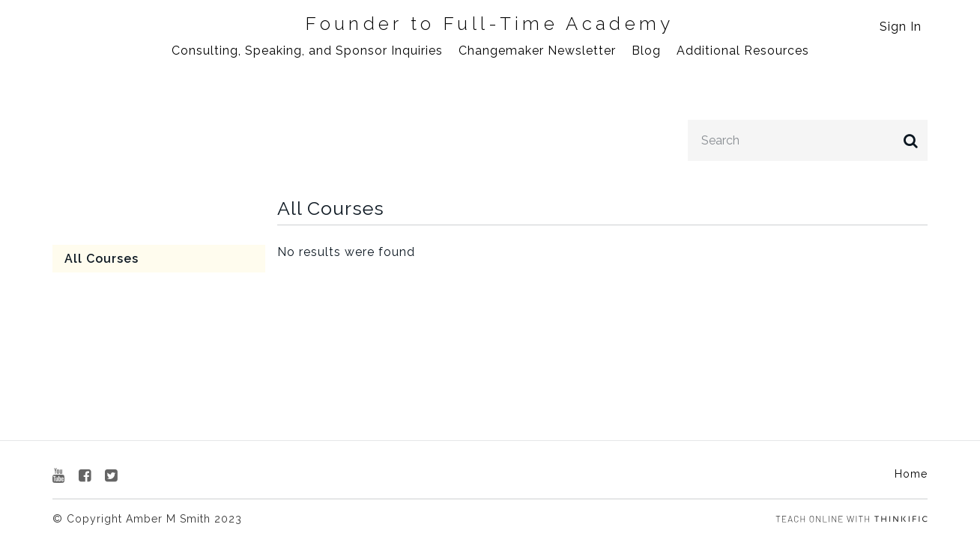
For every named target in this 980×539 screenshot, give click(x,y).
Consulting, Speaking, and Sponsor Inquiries (307, 51)
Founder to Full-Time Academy (490, 24)
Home (911, 474)
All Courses (102, 259)
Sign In (901, 27)
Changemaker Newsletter (537, 51)
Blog (646, 51)
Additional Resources (743, 51)
